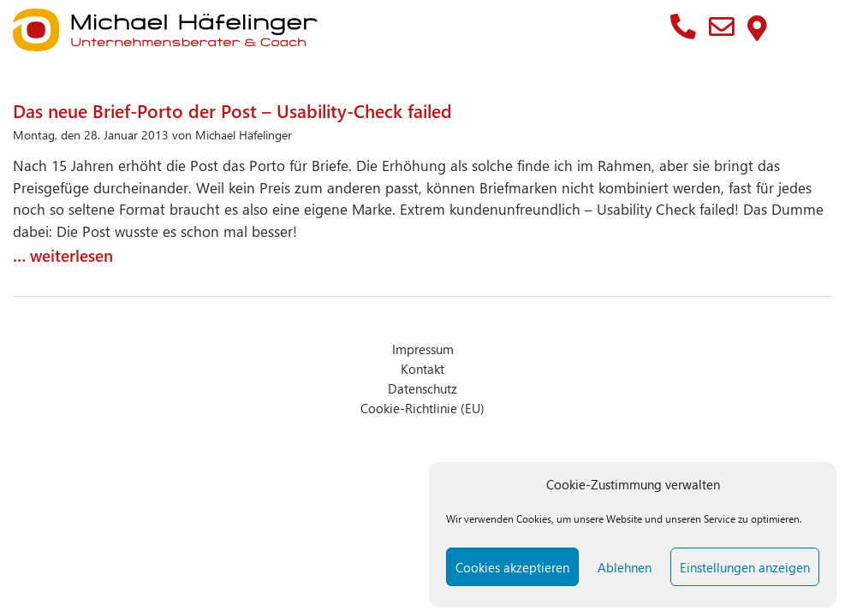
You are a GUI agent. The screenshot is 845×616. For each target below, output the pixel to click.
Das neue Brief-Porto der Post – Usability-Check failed (232, 110)
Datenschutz (422, 388)
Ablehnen (625, 567)
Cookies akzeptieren (512, 567)
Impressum (423, 349)
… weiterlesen (63, 255)
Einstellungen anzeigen (745, 567)
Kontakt (422, 368)
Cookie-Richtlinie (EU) (422, 408)
